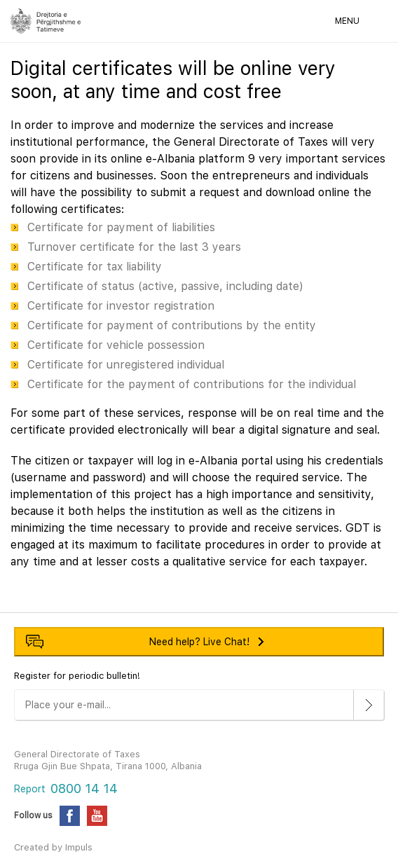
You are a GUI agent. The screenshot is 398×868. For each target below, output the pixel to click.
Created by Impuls (53, 847)
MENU (347, 21)
